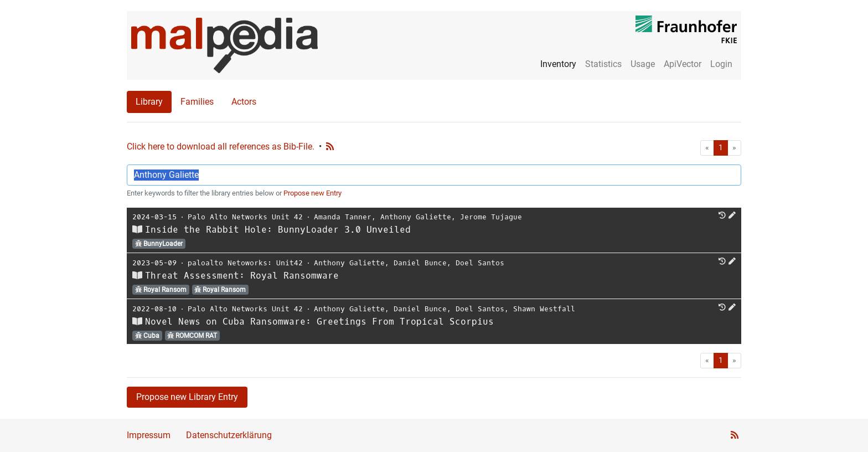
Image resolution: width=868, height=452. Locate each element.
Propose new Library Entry (187, 397)
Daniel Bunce (420, 263)
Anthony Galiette (416, 217)
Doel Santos (480, 263)
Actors (244, 102)
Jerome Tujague (491, 217)
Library (149, 102)
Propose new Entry (312, 193)
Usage (643, 64)
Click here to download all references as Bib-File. (221, 147)
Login (721, 64)
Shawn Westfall (544, 309)
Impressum (149, 435)
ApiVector (683, 64)
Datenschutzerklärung (229, 435)
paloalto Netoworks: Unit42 (245, 263)
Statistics (603, 64)
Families (197, 102)
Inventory (558, 64)
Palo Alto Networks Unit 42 (245, 217)
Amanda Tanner (343, 217)
